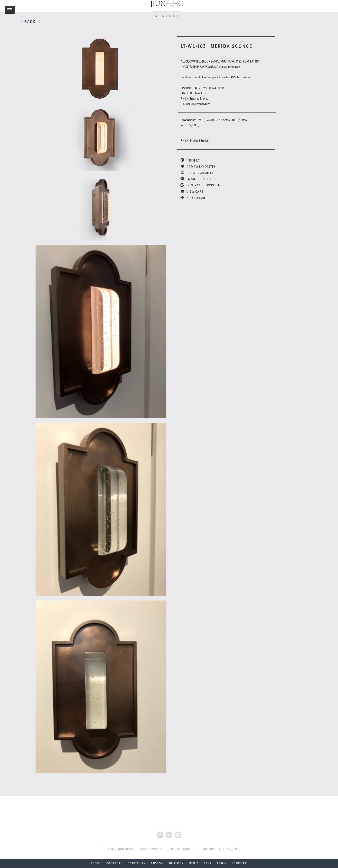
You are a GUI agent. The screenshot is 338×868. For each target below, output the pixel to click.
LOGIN (222, 863)
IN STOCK (176, 863)
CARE (208, 863)
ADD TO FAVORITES (198, 167)
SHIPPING (209, 849)
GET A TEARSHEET (197, 173)
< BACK (28, 22)
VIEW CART (192, 191)
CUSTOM (157, 863)
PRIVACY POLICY (151, 849)
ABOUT (96, 863)
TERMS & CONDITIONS (182, 849)
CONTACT (113, 863)
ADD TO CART (194, 198)
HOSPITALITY (136, 863)
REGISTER (240, 863)
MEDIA (194, 863)
